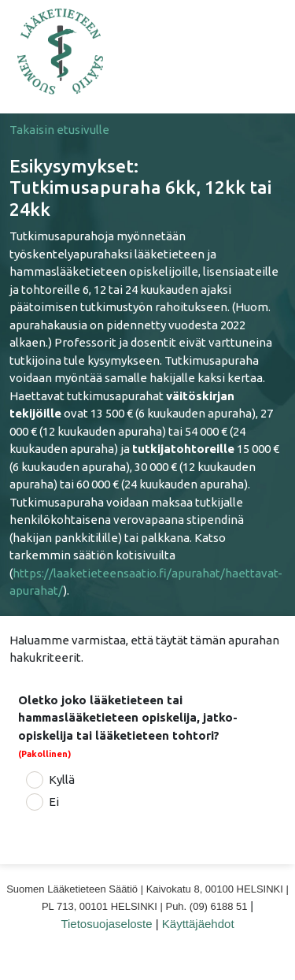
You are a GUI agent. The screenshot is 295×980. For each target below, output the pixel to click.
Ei (54, 802)
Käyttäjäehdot (198, 924)
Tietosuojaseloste (106, 924)
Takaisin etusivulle (59, 130)
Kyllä (62, 780)
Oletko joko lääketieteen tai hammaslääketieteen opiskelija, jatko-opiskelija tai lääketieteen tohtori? (128, 718)
